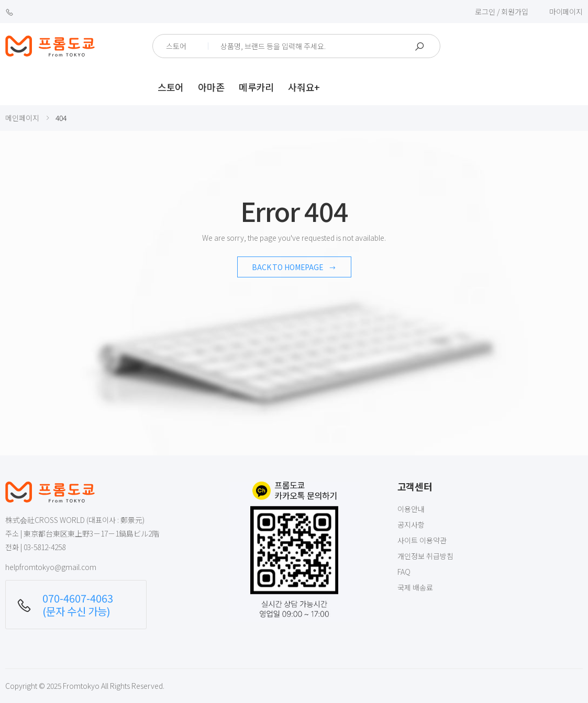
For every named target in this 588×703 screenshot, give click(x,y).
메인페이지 (22, 118)
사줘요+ (304, 87)
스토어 (171, 87)
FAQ (404, 572)
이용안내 (411, 509)
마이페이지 (566, 12)
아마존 (211, 87)
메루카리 (256, 87)
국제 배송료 (415, 587)
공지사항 (411, 525)
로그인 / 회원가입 (502, 12)
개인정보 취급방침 (425, 556)
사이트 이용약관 (422, 540)
